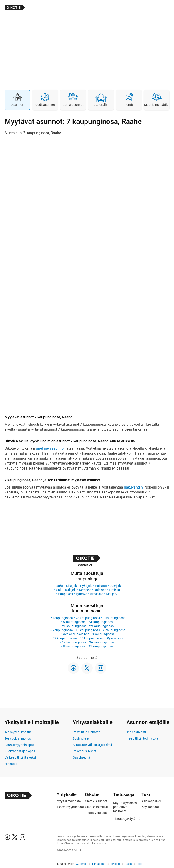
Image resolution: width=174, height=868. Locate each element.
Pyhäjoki (86, 586)
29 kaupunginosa (101, 626)
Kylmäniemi (115, 638)
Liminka (115, 590)
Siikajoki (72, 586)
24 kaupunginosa (101, 622)
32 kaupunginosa (65, 638)
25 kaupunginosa (101, 646)
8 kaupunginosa (74, 646)
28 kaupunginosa (88, 618)
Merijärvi (112, 594)
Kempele (85, 590)
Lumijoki (116, 586)
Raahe (59, 586)
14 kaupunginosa (74, 642)
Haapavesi (65, 594)
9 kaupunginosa (114, 630)
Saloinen (83, 634)
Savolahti (68, 634)
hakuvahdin (133, 487)
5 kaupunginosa (74, 622)
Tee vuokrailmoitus (18, 738)
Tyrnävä (81, 594)
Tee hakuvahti (136, 732)
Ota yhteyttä (82, 757)
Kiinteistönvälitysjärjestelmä (92, 745)
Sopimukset (81, 738)
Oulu (59, 590)
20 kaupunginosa (74, 626)
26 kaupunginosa (101, 642)
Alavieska (97, 594)
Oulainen (100, 590)
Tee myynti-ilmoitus (18, 732)
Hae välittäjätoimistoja (142, 738)
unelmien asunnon (51, 448)
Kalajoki (71, 590)
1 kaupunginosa (114, 618)
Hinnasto (11, 764)
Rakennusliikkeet (85, 751)
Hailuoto (101, 586)
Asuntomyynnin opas (19, 745)
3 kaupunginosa (103, 634)
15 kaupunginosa (88, 630)
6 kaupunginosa (62, 630)
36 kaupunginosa (92, 638)
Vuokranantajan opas (20, 751)
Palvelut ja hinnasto (87, 732)
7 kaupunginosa (62, 618)
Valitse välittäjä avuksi (20, 757)
